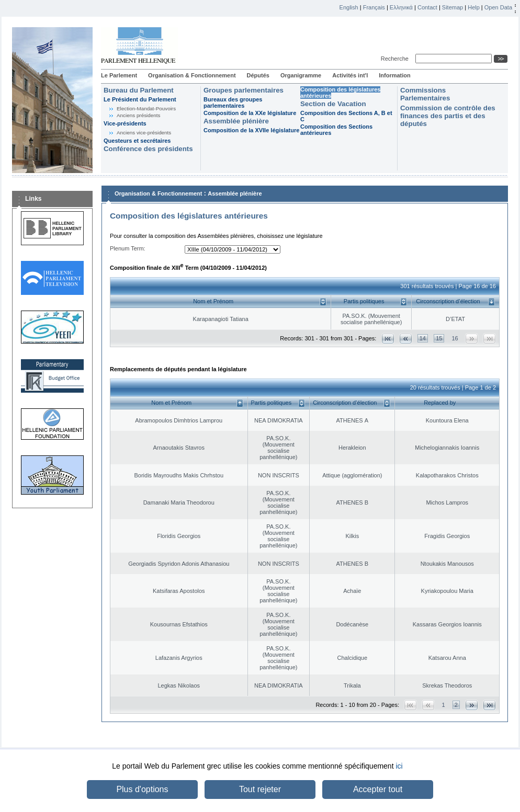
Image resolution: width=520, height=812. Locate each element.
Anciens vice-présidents (144, 133)
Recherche (396, 59)
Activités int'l (350, 75)
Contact (427, 7)
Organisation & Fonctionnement (192, 75)
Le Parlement (119, 75)
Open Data (498, 7)
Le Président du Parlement (140, 99)
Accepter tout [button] (378, 789)
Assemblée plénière (236, 121)
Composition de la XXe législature (250, 113)
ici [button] (399, 766)
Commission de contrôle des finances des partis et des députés (448, 116)
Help (474, 7)
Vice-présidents (125, 123)
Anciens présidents (138, 115)
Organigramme (301, 75)
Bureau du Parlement (139, 90)
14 (423, 338)
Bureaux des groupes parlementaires (233, 102)
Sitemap (453, 7)
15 (439, 338)
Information (395, 75)
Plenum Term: (128, 248)
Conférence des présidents (148, 149)
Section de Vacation (333, 104)
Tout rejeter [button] (260, 789)
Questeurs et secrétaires (137, 141)
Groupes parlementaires (244, 90)
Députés (258, 75)
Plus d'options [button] (142, 789)
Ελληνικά (401, 7)
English (349, 7)
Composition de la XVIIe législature (251, 130)
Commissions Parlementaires (425, 94)
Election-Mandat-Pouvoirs (146, 108)
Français (374, 7)
